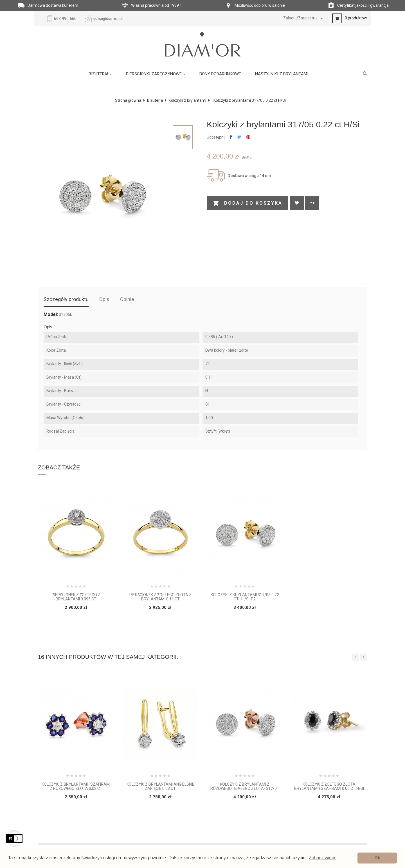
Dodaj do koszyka (247, 204)
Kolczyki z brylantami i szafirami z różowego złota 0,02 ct (76, 786)
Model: (51, 315)
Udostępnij (231, 137)
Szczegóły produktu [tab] (66, 299)
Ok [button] (377, 858)
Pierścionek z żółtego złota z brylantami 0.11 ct (160, 597)
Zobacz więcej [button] (323, 858)
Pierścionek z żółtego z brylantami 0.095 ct (76, 597)
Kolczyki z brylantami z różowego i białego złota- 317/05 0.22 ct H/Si (245, 787)
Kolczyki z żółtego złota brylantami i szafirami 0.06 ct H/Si (329, 786)
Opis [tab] (104, 299)
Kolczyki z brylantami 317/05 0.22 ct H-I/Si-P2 (245, 597)
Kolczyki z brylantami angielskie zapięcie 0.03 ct (160, 786)
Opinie (127, 299)
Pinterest (248, 137)
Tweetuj (239, 137)
